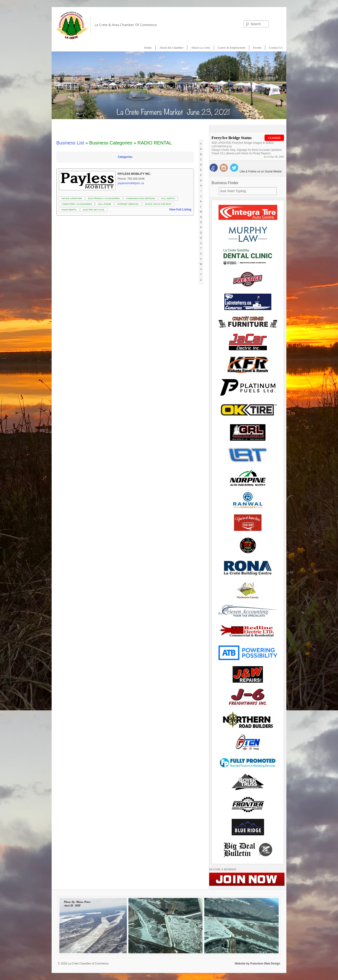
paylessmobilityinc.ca (131, 183)
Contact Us (276, 48)
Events (257, 48)
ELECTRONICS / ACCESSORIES (104, 198)
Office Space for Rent (158, 204)
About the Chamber (171, 48)
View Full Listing (180, 210)
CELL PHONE (105, 204)
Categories (125, 157)
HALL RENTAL (168, 198)
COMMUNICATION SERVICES (140, 198)
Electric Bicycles (94, 210)
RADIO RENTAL (69, 210)
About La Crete (201, 48)
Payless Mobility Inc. (134, 174)
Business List (70, 143)
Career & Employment (231, 48)
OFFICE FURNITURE (72, 198)
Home (148, 48)
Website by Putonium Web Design (257, 964)
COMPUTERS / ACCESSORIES (77, 204)
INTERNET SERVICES (128, 204)
